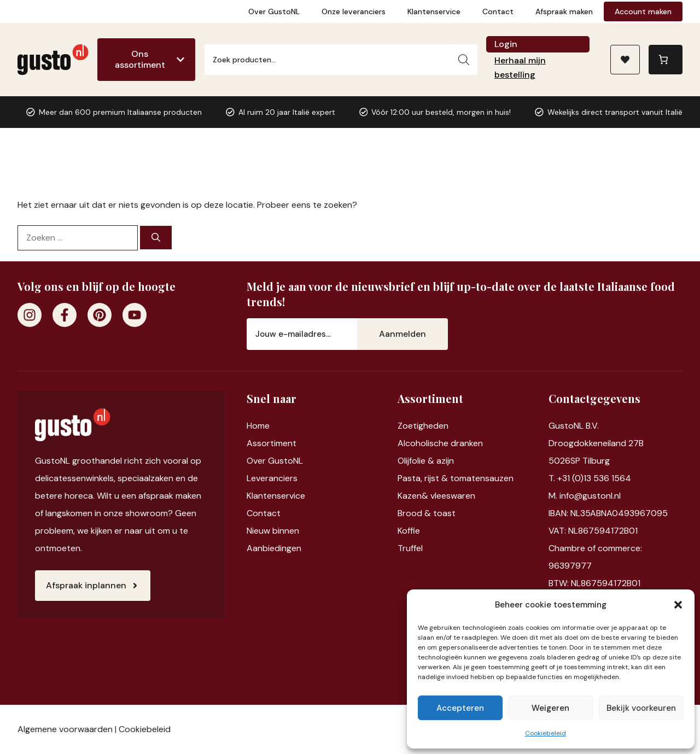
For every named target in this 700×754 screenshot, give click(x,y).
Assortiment (272, 443)
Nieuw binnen (273, 531)
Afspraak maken (564, 11)
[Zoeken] (464, 60)
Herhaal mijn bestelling (520, 68)
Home (258, 426)
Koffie (409, 531)
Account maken (643, 11)
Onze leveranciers (354, 11)
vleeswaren (453, 496)
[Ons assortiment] (146, 60)
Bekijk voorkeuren (641, 708)
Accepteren (460, 708)
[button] (678, 605)
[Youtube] (135, 315)
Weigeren (550, 708)
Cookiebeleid (546, 733)
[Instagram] (30, 315)
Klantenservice (434, 11)
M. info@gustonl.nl (585, 496)
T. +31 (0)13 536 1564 (590, 478)
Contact (498, 11)
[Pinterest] (100, 315)
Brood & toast (427, 513)
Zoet (407, 426)
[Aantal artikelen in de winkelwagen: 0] (666, 60)
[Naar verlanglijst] (625, 60)
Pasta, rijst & (424, 478)
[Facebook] (65, 315)
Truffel (410, 548)
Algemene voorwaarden (65, 729)
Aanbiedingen (274, 548)
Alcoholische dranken (440, 443)
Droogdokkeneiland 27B (596, 443)
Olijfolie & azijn (426, 461)
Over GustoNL (274, 11)
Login (506, 44)
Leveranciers (272, 478)
